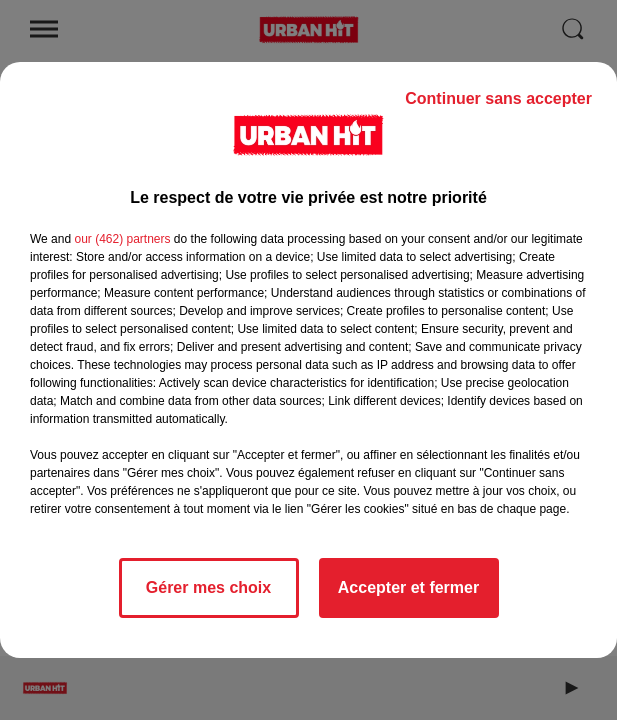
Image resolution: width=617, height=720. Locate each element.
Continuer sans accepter (498, 98)
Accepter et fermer (408, 587)
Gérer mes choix (208, 587)
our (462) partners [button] (122, 239)
